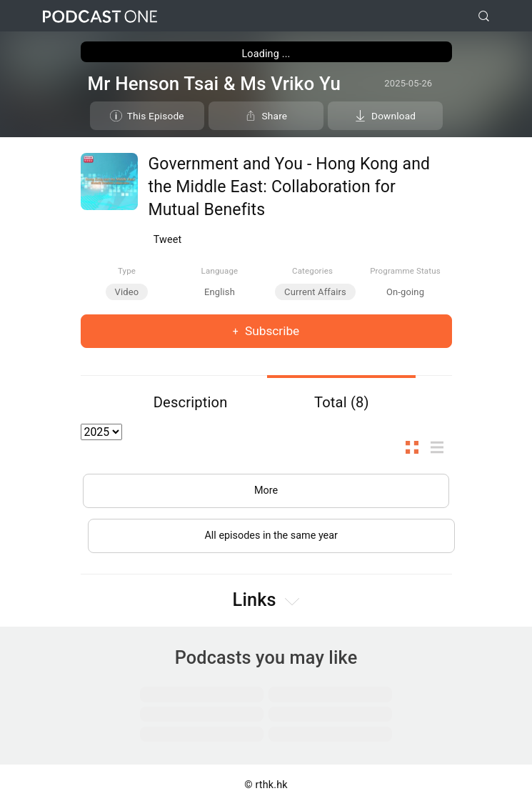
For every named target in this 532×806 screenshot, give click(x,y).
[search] (484, 16)
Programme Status (405, 271)
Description (191, 402)
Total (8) (342, 402)
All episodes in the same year (271, 536)
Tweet (168, 240)
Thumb (416, 447)
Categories (312, 271)
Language (220, 271)
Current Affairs (315, 292)
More (266, 491)
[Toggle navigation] (510, 16)
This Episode (156, 116)
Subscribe (271, 331)
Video (127, 292)
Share (275, 116)
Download (393, 116)
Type (127, 271)
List (441, 447)
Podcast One (100, 16)
